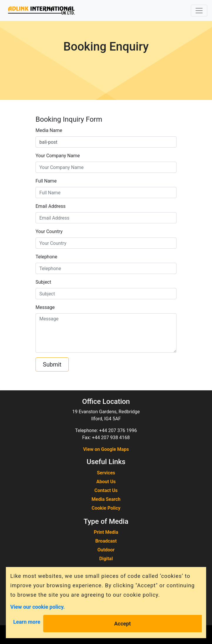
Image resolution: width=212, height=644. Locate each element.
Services (106, 473)
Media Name (49, 130)
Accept (123, 624)
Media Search (106, 499)
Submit (52, 364)
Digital (106, 559)
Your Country (49, 231)
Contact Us (106, 490)
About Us (106, 482)
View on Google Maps (106, 449)
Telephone (46, 257)
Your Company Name (58, 156)
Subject (43, 282)
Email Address (51, 206)
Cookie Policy (106, 508)
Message (45, 307)
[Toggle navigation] (199, 11)
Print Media (106, 532)
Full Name (46, 181)
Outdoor (106, 550)
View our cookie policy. (38, 607)
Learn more (27, 622)
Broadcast (106, 541)
